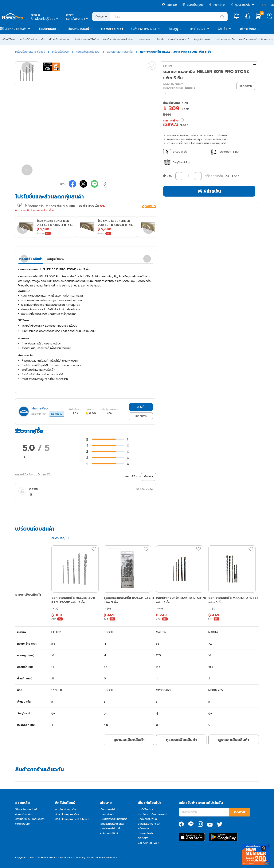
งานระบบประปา (145, 39)
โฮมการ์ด (170, 5)
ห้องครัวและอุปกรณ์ (179, 39)
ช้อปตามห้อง (47, 29)
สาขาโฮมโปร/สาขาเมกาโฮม (153, 814)
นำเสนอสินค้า (145, 833)
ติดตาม (239, 812)
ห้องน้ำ (160, 39)
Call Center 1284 (149, 843)
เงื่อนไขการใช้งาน (110, 810)
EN (272, 5)
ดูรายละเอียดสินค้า (129, 740)
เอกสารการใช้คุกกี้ (110, 829)
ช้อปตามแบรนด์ (79, 29)
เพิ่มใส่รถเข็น (209, 191)
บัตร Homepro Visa (67, 814)
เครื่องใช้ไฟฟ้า (9, 39)
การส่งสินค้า (107, 814)
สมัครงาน (143, 829)
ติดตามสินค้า (23, 824)
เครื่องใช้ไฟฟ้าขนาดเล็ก (33, 39)
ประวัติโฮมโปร (146, 810)
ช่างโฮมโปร (198, 29)
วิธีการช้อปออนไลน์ (26, 810)
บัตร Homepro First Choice (72, 819)
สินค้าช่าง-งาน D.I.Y (144, 29)
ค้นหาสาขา (217, 5)
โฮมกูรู (174, 29)
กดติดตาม (57, 414)
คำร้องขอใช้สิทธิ (109, 833)
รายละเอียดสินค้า (31, 259)
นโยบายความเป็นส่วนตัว (114, 819)
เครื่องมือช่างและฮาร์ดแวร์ (30, 52)
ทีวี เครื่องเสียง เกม (60, 39)
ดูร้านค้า (141, 407)
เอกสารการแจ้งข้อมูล (112, 824)
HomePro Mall (112, 29)
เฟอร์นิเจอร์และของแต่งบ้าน (118, 39)
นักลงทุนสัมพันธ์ (147, 819)
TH (264, 5)
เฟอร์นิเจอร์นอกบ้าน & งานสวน (256, 39)
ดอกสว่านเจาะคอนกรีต (120, 52)
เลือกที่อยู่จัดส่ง (45, 19)
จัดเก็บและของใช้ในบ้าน (87, 39)
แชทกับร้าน (141, 416)
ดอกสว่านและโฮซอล (88, 52)
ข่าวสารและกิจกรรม (149, 824)
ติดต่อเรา (143, 838)
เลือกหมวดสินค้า (16, 29)
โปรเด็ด (223, 29)
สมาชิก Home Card (67, 810)
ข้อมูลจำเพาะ (55, 259)
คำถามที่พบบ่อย (24, 814)
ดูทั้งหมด (149, 206)
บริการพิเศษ (248, 29)
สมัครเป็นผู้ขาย (193, 5)
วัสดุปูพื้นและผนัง (202, 39)
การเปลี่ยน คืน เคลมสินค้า (30, 819)
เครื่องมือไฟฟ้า (61, 52)
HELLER (168, 66)
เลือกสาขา (77, 19)
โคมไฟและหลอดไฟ (225, 39)
